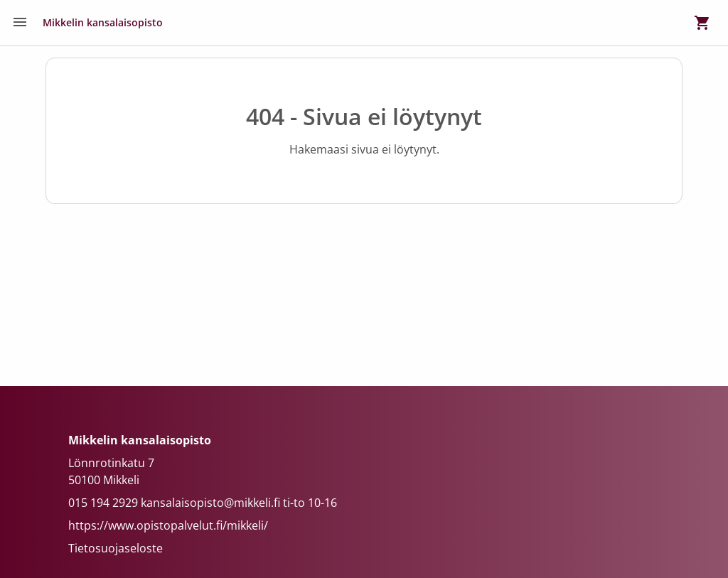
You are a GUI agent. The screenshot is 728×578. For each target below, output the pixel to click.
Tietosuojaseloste (116, 548)
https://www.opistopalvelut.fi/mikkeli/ (168, 525)
